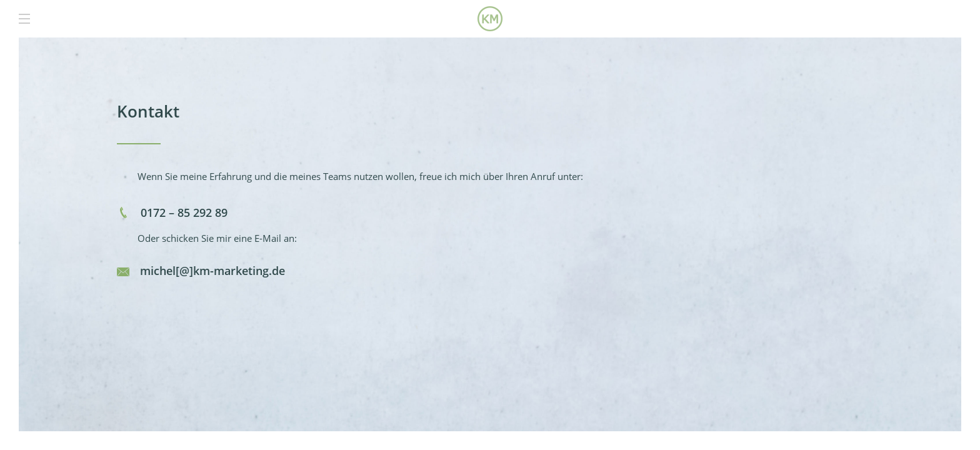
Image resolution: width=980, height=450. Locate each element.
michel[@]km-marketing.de (212, 271)
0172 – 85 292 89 (182, 212)
